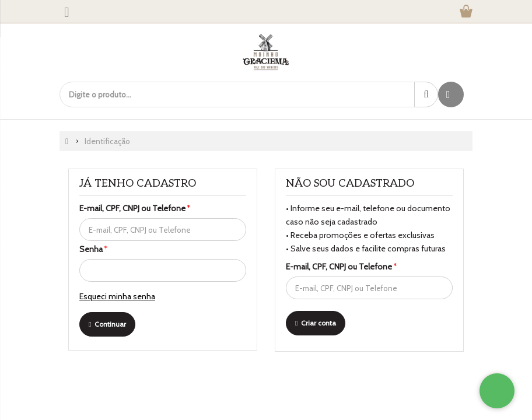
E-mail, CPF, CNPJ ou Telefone (135, 208)
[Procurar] (426, 94)
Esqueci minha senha (117, 296)
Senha (93, 249)
